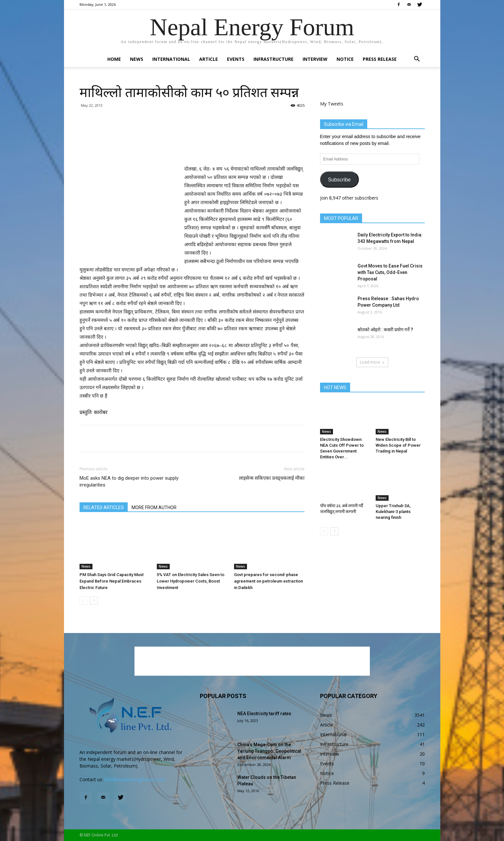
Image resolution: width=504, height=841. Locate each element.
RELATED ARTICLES (104, 508)
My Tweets (332, 104)
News (137, 59)
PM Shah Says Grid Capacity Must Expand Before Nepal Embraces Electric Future (112, 581)
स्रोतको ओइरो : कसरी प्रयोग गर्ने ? (385, 330)
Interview (315, 59)
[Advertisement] (192, 148)
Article (209, 59)
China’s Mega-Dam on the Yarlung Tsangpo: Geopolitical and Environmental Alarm (269, 751)
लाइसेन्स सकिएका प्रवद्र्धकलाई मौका (272, 478)
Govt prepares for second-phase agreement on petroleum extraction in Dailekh (268, 581)
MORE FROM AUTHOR (154, 508)
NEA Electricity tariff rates (264, 714)
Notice (345, 59)
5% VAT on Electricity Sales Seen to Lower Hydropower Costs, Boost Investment (191, 581)
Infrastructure (273, 59)
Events (236, 59)
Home (114, 59)
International (171, 59)
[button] (417, 60)
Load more (372, 362)
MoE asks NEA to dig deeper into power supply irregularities (129, 481)
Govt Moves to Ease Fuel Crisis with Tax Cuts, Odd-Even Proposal (390, 272)
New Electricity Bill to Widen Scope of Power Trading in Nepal (398, 445)
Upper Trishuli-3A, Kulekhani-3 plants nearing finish (393, 512)
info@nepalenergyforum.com (135, 779)
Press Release (380, 59)
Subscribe (339, 180)
